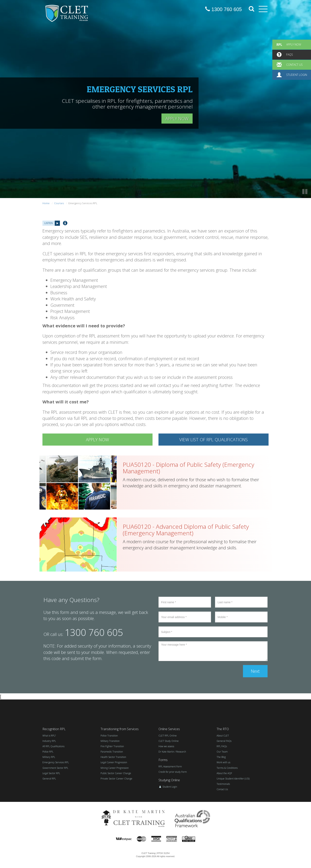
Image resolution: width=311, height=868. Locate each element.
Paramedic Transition (112, 752)
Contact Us (222, 789)
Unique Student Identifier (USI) (233, 779)
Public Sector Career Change (116, 773)
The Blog (221, 757)
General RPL (49, 779)
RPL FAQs (222, 746)
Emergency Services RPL (56, 762)
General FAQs (224, 741)
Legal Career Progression (114, 762)
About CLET (223, 736)
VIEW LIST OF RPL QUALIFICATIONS (214, 439)
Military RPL (49, 757)
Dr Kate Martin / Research (172, 752)
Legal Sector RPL (51, 773)
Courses (59, 203)
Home (46, 203)
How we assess (166, 746)
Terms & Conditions (227, 768)
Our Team (222, 752)
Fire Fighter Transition (112, 746)
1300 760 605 (223, 9)
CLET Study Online (169, 741)
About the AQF (224, 773)
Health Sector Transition (113, 757)
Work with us (223, 762)
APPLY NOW (177, 118)
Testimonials (223, 784)
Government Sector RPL (55, 768)
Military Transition (110, 741)
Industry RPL (49, 741)
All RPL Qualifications (53, 746)
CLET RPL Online (168, 736)
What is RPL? (49, 736)
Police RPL (48, 752)
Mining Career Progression (115, 768)
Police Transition (109, 736)
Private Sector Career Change (116, 779)
